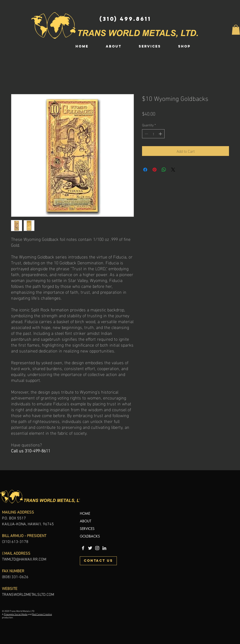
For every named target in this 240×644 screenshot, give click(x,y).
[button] (236, 30)
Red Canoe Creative (42, 615)
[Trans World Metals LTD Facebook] (83, 548)
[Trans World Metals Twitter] (90, 548)
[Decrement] (146, 134)
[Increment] (161, 134)
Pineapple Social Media (16, 615)
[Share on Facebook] (145, 170)
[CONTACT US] (98, 561)
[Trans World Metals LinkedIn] (104, 548)
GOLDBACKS (90, 536)
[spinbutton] (153, 134)
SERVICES (87, 529)
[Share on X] (173, 170)
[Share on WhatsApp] (164, 170)
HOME (85, 513)
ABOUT (86, 521)
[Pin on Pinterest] (155, 170)
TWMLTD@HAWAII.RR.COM (24, 560)
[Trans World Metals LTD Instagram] (97, 548)
